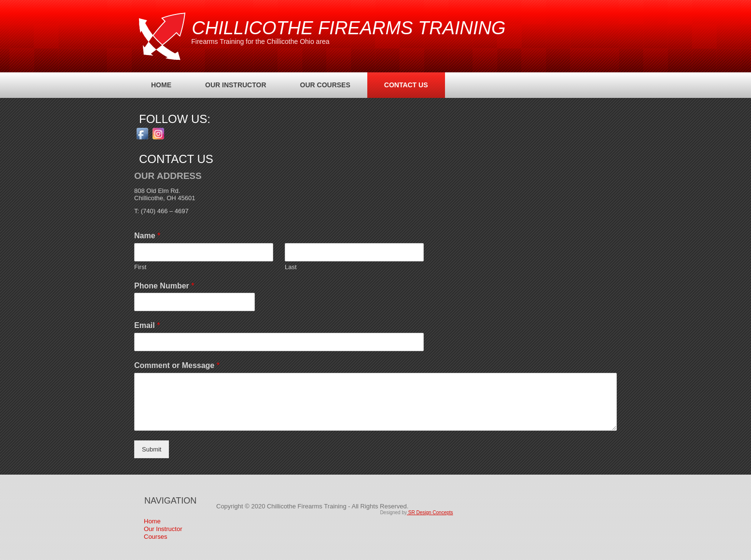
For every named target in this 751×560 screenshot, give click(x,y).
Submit (152, 449)
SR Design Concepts (430, 512)
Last (291, 267)
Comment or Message (177, 365)
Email (147, 325)
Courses (155, 537)
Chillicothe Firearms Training (348, 28)
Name (147, 236)
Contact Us (406, 85)
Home (161, 85)
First (140, 267)
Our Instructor (236, 85)
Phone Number (164, 286)
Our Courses (325, 85)
